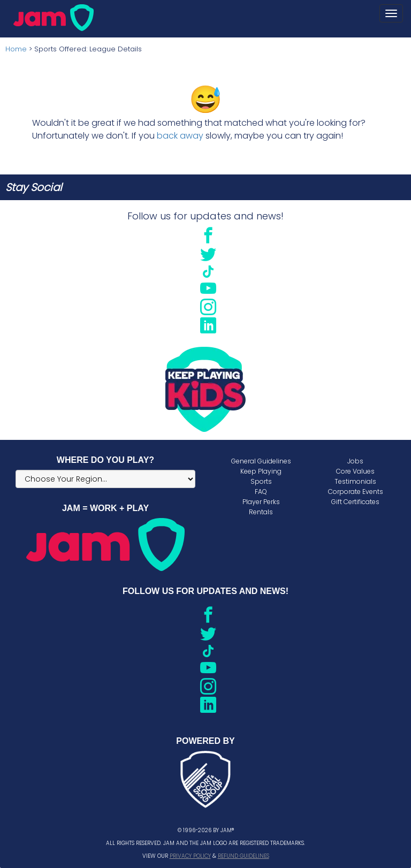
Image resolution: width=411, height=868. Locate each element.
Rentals (261, 512)
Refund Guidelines (243, 856)
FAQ (261, 492)
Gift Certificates (355, 502)
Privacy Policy (190, 856)
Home (16, 49)
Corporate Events (356, 492)
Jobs (355, 461)
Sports (261, 481)
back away (180, 136)
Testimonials (355, 481)
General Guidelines (261, 461)
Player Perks (261, 502)
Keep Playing (261, 471)
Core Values (355, 471)
